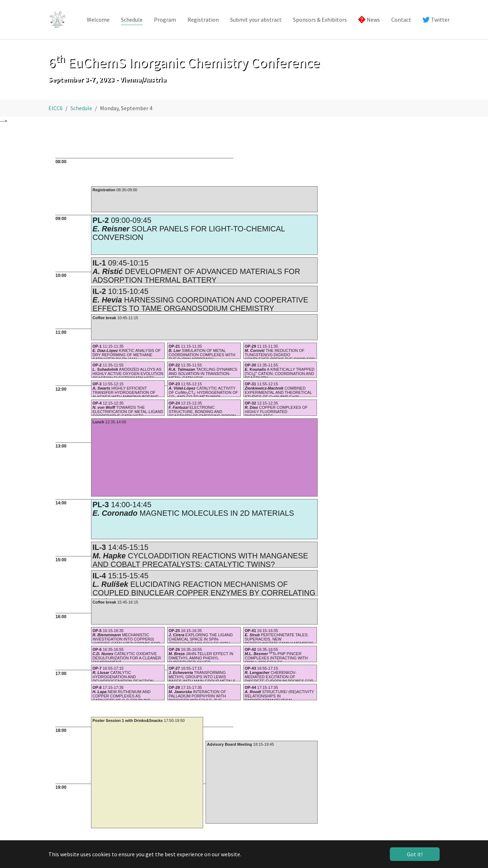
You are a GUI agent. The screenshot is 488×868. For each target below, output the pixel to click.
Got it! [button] (415, 854)
